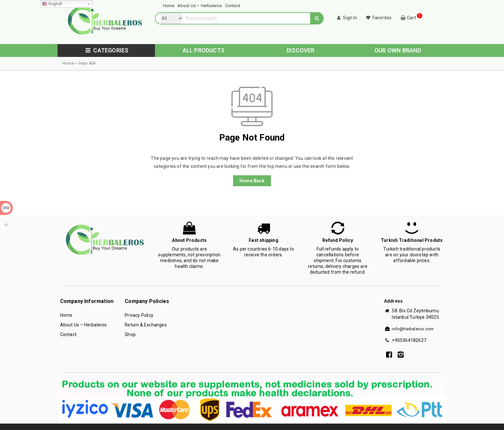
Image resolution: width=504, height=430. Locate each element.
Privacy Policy (139, 315)
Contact (68, 334)
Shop (130, 334)
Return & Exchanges (146, 325)
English (52, 4)
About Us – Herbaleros (84, 325)
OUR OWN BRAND (398, 50)
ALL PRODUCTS (203, 50)
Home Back (252, 181)
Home (66, 315)
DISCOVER (301, 50)
